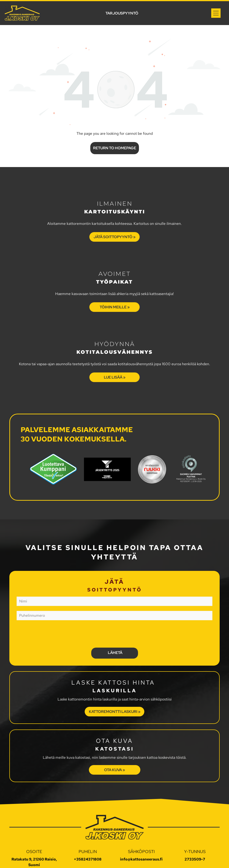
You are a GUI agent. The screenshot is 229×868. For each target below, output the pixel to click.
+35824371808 (88, 837)
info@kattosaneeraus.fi (141, 837)
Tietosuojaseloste (99, 860)
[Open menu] (216, 13)
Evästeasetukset (131, 860)
